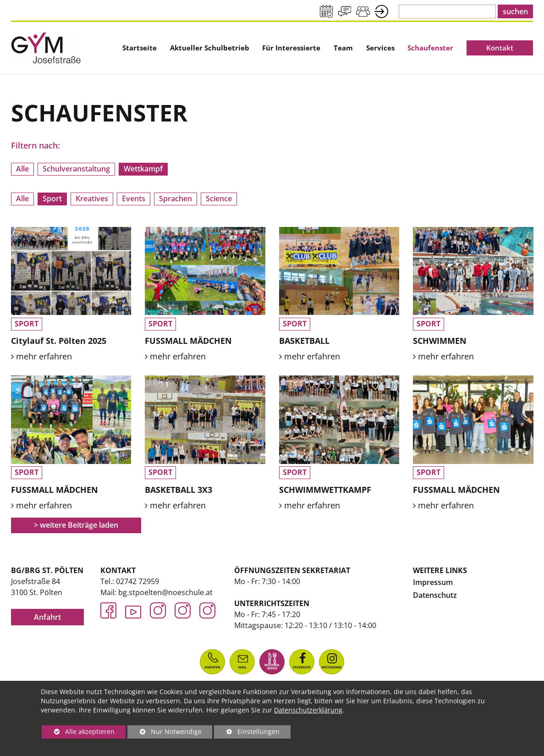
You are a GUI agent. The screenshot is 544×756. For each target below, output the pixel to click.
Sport (52, 199)
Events (134, 199)
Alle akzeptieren (78, 731)
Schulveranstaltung (76, 169)
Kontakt (500, 48)
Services (380, 48)
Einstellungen (247, 733)
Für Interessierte (291, 48)
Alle (22, 169)
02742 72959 (137, 581)
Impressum (433, 582)
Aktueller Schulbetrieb (210, 48)
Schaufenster (430, 48)
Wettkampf (143, 169)
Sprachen (176, 199)
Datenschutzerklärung (308, 710)
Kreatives (92, 199)
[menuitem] (140, 48)
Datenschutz (435, 595)
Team (343, 48)
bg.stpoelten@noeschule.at (165, 592)
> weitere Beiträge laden (77, 525)
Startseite (140, 48)
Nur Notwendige (165, 733)
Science (219, 199)
